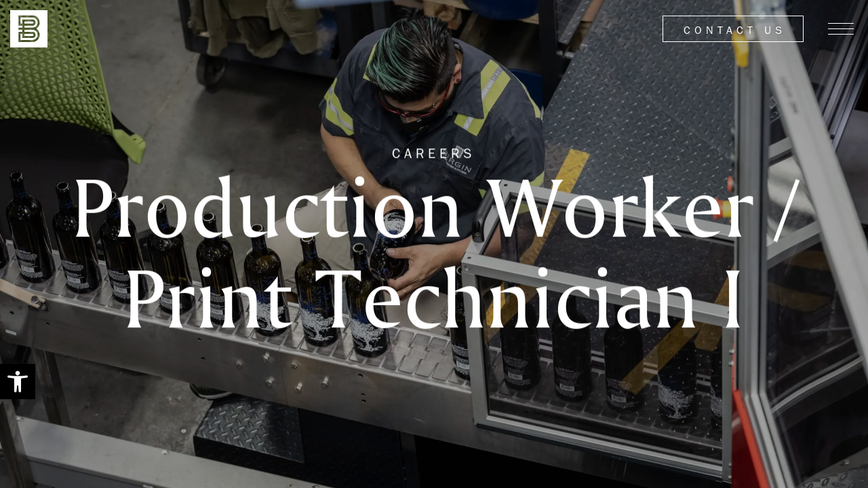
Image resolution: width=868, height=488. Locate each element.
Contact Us (735, 30)
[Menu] (841, 29)
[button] (18, 382)
